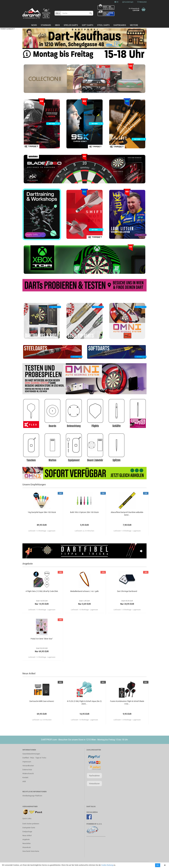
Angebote (26, 839)
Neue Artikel (27, 835)
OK (158, 865)
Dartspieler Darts (29, 828)
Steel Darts (103, 25)
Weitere (134, 25)
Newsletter (27, 843)
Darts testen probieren (31, 824)
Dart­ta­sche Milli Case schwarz (42, 701)
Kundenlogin (128, 2)
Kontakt (25, 777)
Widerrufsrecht (28, 774)
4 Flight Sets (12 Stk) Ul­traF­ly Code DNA (42, 591)
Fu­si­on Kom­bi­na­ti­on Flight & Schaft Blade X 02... (127, 703)
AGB (24, 781)
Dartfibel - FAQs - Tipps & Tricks (34, 758)
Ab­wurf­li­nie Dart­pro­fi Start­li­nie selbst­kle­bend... (127, 514)
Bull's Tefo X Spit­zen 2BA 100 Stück (84, 512)
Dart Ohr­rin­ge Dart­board (127, 591)
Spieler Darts (71, 25)
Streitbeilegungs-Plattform (32, 796)
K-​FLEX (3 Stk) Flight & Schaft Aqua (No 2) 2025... (84, 703)
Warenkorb (27, 847)
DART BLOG (91, 806)
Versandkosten (28, 766)
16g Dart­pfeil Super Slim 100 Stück (42, 512)
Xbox (57, 25)
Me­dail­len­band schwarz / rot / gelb (84, 591)
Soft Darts (88, 25)
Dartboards (120, 25)
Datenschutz (27, 770)
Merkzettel (142, 2)
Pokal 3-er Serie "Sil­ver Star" (42, 639)
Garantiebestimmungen (31, 754)
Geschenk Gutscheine (31, 851)
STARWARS (46, 25)
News (34, 25)
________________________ (96, 836)
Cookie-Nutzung (107, 865)
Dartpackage (27, 832)
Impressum (27, 762)
